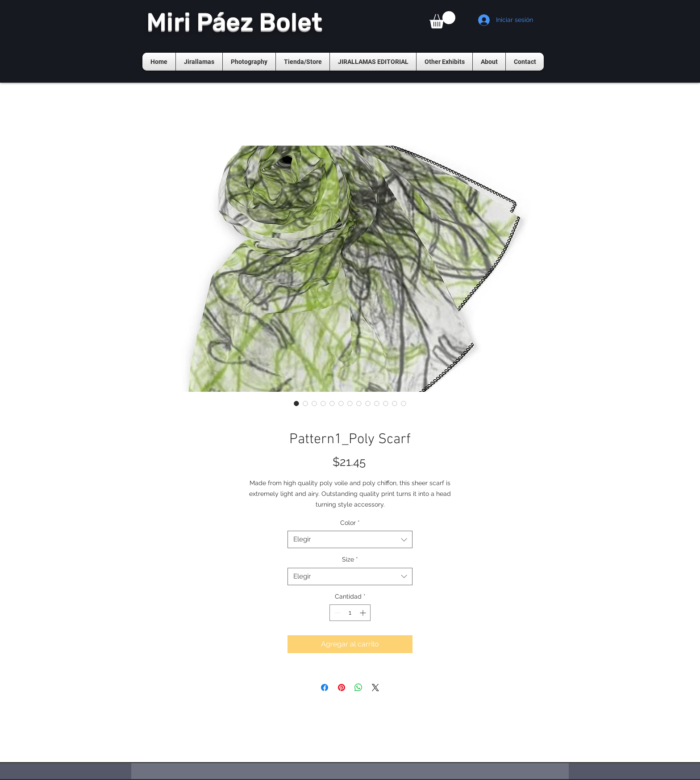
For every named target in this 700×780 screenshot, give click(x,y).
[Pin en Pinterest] (342, 688)
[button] (442, 20)
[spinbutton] (350, 613)
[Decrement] (336, 613)
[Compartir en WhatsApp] (358, 688)
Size (350, 559)
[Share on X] (375, 688)
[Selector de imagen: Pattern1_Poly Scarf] (296, 403)
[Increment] (364, 613)
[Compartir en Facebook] (325, 688)
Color (350, 523)
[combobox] (350, 539)
